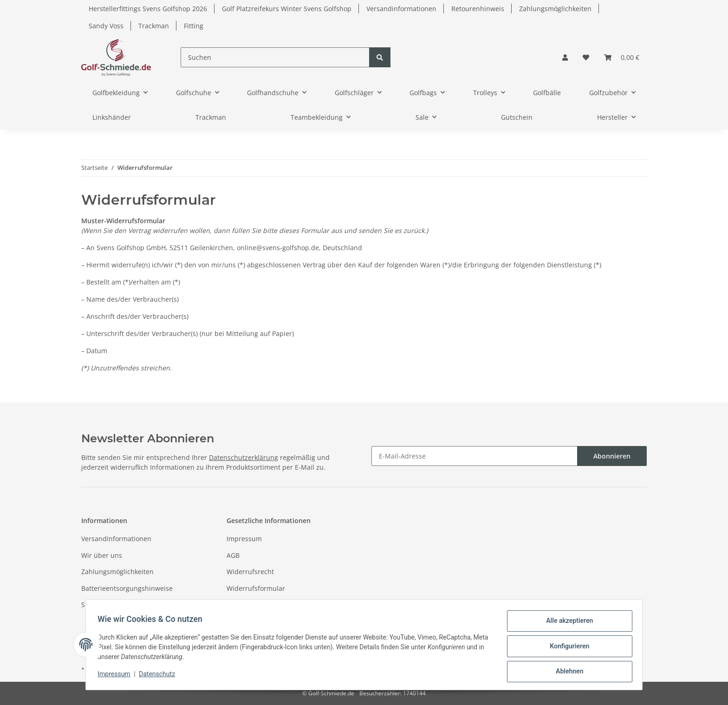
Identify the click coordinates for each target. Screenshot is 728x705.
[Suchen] (275, 57)
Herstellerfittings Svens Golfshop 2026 (148, 9)
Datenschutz (246, 605)
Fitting (194, 26)
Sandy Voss (106, 26)
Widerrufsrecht (250, 572)
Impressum (244, 539)
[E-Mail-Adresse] (474, 456)
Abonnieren (612, 456)
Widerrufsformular (256, 588)
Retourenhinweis (478, 9)
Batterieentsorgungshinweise (127, 588)
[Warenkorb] (622, 57)
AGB (233, 555)
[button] (565, 57)
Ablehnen (566, 672)
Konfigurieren (566, 648)
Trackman (154, 26)
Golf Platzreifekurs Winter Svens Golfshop (287, 9)
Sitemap (94, 605)
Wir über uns (102, 555)
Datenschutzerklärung (244, 457)
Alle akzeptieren (566, 624)
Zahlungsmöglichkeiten (555, 9)
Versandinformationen (401, 9)
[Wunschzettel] (586, 57)
